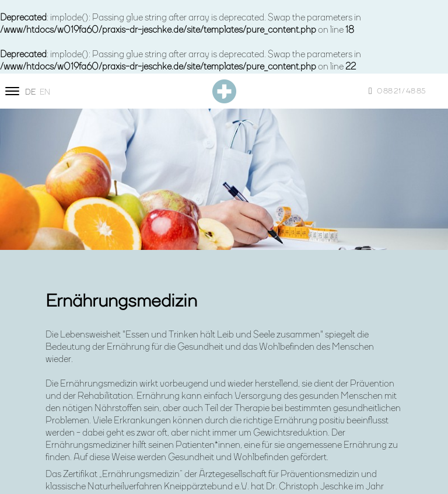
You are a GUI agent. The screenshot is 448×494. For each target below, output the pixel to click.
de (30, 92)
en (45, 92)
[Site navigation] (12, 91)
